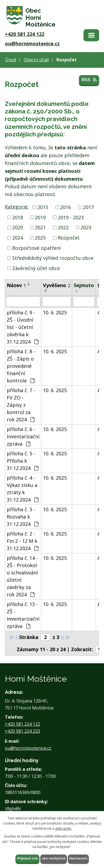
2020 (18, 227)
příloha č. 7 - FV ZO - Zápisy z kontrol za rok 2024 (21, 405)
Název (16, 285)
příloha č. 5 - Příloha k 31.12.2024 (23, 461)
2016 (65, 207)
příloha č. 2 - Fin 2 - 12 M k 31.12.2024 (23, 541)
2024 (18, 238)
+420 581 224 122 (25, 34)
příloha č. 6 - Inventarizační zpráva (23, 436)
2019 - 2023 (71, 217)
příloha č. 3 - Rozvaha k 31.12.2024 (23, 517)
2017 (88, 207)
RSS (89, 80)
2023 (86, 227)
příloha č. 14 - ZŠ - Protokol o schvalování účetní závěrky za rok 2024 (22, 576)
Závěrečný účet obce (36, 268)
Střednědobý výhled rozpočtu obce (53, 258)
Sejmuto (84, 285)
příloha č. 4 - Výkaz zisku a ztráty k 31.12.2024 (23, 489)
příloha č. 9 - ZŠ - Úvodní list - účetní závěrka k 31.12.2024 (23, 327)
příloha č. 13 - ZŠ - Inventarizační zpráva (23, 615)
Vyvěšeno (57, 285)
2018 (18, 217)
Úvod (11, 60)
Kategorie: (17, 207)
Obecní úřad (36, 60)
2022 (63, 227)
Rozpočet (69, 238)
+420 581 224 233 (22, 731)
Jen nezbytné (54, 859)
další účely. (63, 828)
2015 (43, 207)
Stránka (29, 637)
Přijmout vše (27, 859)
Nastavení (78, 859)
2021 (40, 227)
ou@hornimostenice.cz (32, 43)
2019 (40, 217)
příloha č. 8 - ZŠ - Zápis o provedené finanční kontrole (21, 366)
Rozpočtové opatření (36, 248)
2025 (40, 238)
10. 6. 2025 (55, 312)
